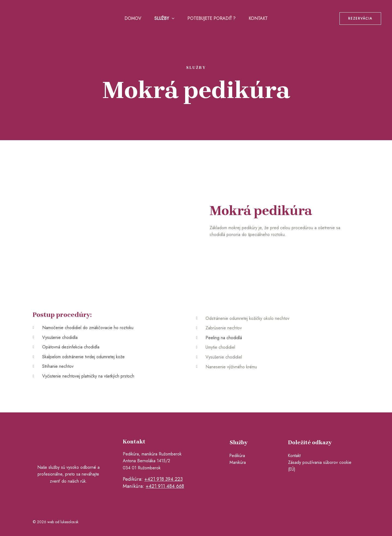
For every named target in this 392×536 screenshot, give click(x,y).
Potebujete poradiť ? (211, 18)
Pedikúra (238, 456)
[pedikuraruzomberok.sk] (38, 18)
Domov (133, 18)
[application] (172, 19)
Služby (164, 19)
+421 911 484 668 (165, 486)
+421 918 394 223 (163, 479)
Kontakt (258, 18)
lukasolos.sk (69, 522)
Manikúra (238, 462)
